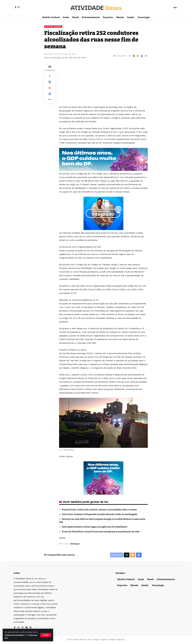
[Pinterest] (27, 628)
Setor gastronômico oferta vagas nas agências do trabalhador (96, 527)
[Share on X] (134, 56)
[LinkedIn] (31, 628)
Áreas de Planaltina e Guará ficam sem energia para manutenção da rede (103, 532)
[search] (170, 7)
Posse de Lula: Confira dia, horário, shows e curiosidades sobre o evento (102, 510)
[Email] (138, 56)
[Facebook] (16, 7)
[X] (19, 628)
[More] (146, 56)
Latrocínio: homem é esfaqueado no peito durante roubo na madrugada (102, 515)
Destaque (75, 544)
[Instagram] (19, 7)
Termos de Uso (11, 638)
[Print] (142, 56)
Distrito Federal (54, 26)
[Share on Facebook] (129, 56)
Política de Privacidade (17, 635)
